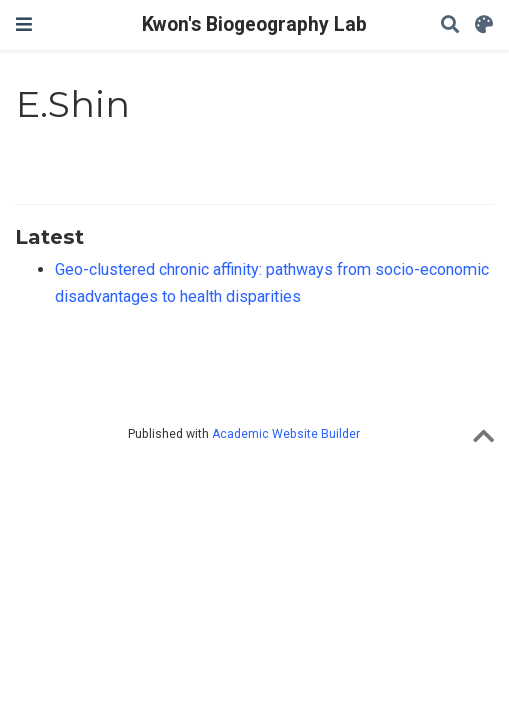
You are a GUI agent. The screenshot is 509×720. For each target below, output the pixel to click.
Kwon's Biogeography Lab (254, 24)
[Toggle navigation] (24, 24)
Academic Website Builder (286, 434)
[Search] (450, 25)
